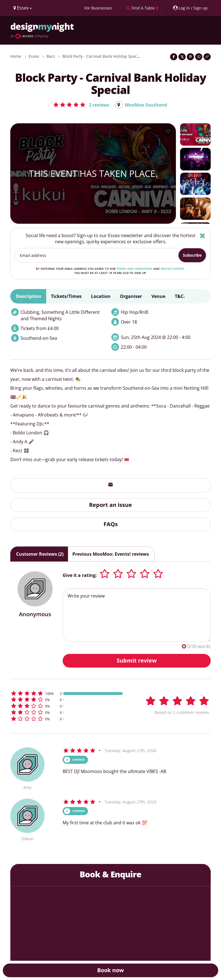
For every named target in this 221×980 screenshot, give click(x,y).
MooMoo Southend (146, 105)
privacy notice (172, 269)
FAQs (111, 524)
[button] (81, 105)
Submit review (137, 660)
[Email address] (97, 256)
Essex (34, 56)
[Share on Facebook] (174, 57)
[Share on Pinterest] (190, 57)
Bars (51, 56)
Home (16, 56)
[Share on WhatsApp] (199, 57)
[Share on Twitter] (182, 57)
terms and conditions (135, 269)
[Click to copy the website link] (207, 57)
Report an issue (110, 505)
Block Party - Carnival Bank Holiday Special (102, 56)
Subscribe (192, 255)
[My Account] (190, 8)
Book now (110, 970)
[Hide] (202, 236)
